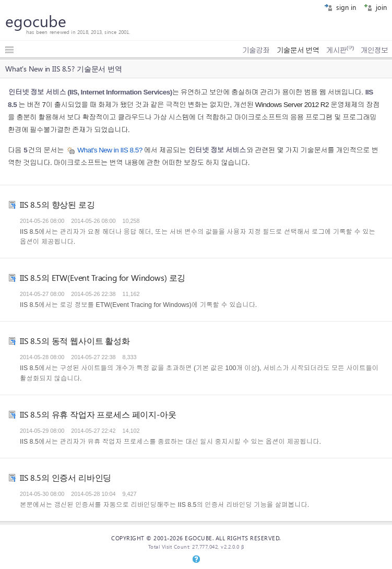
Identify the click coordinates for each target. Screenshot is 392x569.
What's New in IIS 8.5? (110, 150)
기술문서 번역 (298, 50)
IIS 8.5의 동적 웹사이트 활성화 (75, 341)
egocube (36, 21)
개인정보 (374, 50)
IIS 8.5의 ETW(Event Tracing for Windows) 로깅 (103, 277)
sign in (340, 7)
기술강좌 (256, 50)
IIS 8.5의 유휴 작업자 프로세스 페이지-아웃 (98, 414)
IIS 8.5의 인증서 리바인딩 (66, 477)
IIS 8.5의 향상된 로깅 (57, 204)
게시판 (340, 50)
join (375, 7)
